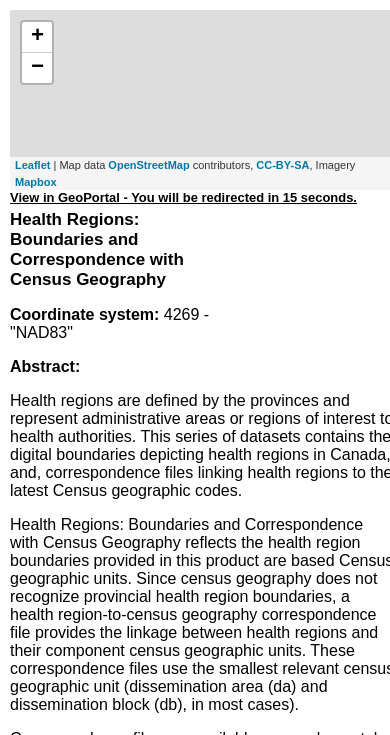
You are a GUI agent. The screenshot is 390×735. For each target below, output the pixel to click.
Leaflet (32, 165)
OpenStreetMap (148, 165)
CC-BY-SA (282, 165)
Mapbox (36, 182)
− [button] (37, 68)
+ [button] (37, 37)
